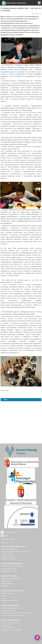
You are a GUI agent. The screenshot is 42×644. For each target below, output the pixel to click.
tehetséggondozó (6, 83)
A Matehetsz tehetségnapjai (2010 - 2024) (13, 608)
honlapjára (20, 67)
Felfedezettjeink (5, 581)
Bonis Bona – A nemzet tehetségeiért (11, 579)
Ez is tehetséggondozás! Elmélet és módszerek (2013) (16, 613)
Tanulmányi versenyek (7, 628)
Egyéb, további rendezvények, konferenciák (13, 615)
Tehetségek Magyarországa (9, 571)
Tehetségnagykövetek (7, 583)
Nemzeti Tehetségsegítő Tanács (10, 549)
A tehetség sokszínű (10, 532)
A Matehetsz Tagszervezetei (9, 559)
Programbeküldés (6, 625)
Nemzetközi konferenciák (8, 610)
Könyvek (4, 598)
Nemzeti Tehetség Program (9, 569)
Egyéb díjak (4, 586)
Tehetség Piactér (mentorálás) (9, 601)
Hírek (5, 400)
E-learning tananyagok (7, 593)
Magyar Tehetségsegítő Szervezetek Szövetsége (15, 552)
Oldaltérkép (4, 543)
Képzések (4, 596)
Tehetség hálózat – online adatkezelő (11, 630)
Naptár (6, 536)
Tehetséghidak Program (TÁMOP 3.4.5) (12, 566)
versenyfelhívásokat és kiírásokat (12, 72)
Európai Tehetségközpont (8, 556)
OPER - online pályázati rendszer (10, 623)
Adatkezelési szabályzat (8, 539)
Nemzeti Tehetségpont (7, 554)
